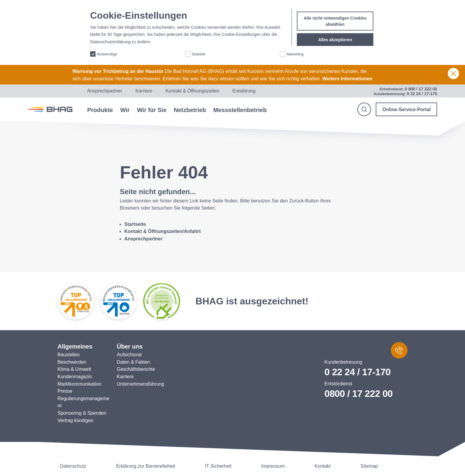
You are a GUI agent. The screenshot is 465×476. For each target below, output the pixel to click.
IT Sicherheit (218, 466)
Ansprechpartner (105, 91)
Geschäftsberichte (136, 369)
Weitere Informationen (347, 79)
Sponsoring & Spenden (82, 413)
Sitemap (369, 466)
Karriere (144, 91)
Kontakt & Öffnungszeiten (192, 91)
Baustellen (69, 355)
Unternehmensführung (140, 384)
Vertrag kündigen (75, 420)
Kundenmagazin (75, 377)
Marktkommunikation (79, 384)
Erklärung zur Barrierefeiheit (145, 466)
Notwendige (107, 51)
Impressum (273, 466)
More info (161, 40)
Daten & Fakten (133, 362)
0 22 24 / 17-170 (357, 372)
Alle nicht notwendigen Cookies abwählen (335, 19)
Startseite (135, 224)
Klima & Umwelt (74, 369)
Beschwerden (72, 362)
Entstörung (244, 91)
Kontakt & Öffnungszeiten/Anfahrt (163, 231)
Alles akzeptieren (335, 37)
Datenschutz (73, 466)
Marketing (295, 51)
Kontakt (323, 466)
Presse (65, 391)
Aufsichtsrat (129, 355)
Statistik (198, 51)
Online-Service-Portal (406, 110)
